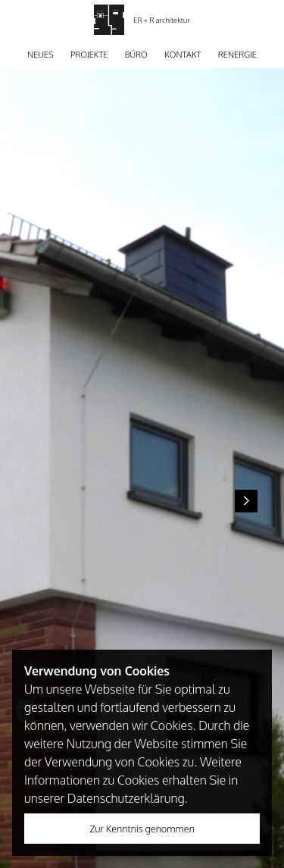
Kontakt (183, 55)
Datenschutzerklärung (126, 798)
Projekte (89, 55)
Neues (41, 55)
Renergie (237, 55)
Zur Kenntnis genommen (142, 829)
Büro (136, 55)
